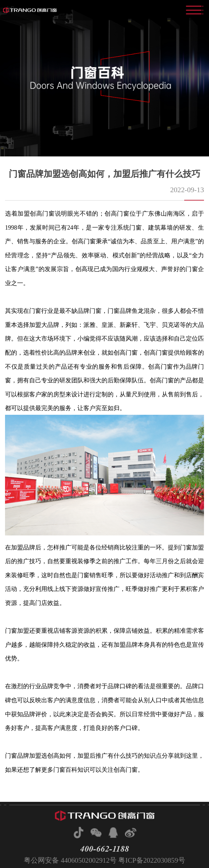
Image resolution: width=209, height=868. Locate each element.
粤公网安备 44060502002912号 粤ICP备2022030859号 (104, 860)
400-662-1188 (104, 849)
